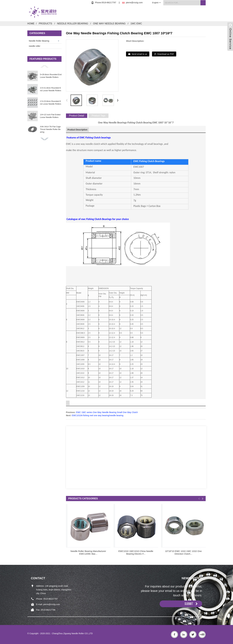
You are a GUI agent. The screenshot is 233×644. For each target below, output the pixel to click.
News (163, 14)
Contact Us (199, 14)
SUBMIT (189, 604)
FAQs (180, 14)
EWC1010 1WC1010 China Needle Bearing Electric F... (136, 552)
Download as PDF (166, 54)
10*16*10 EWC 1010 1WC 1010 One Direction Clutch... (183, 552)
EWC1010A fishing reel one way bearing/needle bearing (98, 415)
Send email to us (139, 54)
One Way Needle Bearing (109, 24)
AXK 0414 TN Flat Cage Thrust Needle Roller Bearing (50, 129)
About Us (145, 14)
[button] (44, 66)
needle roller (35, 46)
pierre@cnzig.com (134, 3)
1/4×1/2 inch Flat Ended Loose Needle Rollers (50, 116)
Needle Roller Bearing (73, 24)
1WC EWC (136, 24)
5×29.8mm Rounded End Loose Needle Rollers (51, 76)
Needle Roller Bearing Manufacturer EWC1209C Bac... (88, 552)
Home (106, 14)
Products (124, 14)
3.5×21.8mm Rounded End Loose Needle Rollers (51, 89)
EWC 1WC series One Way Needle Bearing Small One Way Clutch (107, 412)
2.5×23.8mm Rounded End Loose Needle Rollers (51, 103)
